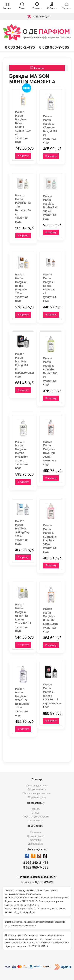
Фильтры (37, 68)
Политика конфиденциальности (37, 877)
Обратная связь (37, 797)
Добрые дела (36, 844)
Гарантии (36, 832)
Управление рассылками (37, 793)
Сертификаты (36, 820)
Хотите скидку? (42, 17)
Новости (36, 809)
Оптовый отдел (36, 836)
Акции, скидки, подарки (36, 816)
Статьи (36, 813)
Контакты (36, 840)
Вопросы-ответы (37, 789)
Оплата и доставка (37, 786)
